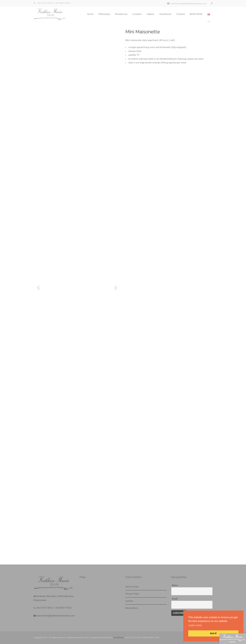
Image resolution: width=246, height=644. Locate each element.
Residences (121, 14)
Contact (180, 14)
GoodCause (119, 638)
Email (175, 599)
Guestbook (165, 14)
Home (90, 14)
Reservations (132, 608)
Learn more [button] (195, 625)
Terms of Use (132, 587)
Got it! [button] (213, 633)
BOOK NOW (196, 14)
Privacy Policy (132, 594)
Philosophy (104, 14)
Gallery (151, 14)
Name (175, 585)
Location (137, 14)
